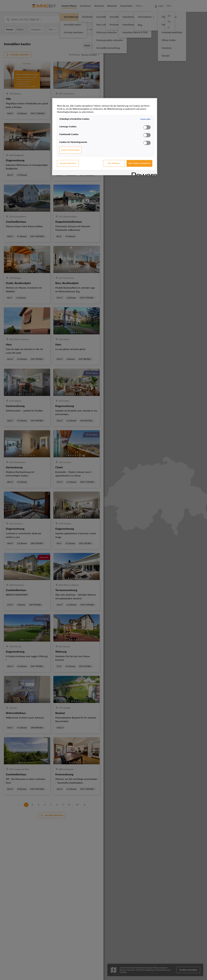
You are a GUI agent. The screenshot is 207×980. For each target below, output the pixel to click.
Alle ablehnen (114, 163)
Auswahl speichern (68, 163)
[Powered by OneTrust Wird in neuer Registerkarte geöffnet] (143, 173)
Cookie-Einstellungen (70, 150)
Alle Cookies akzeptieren (139, 163)
